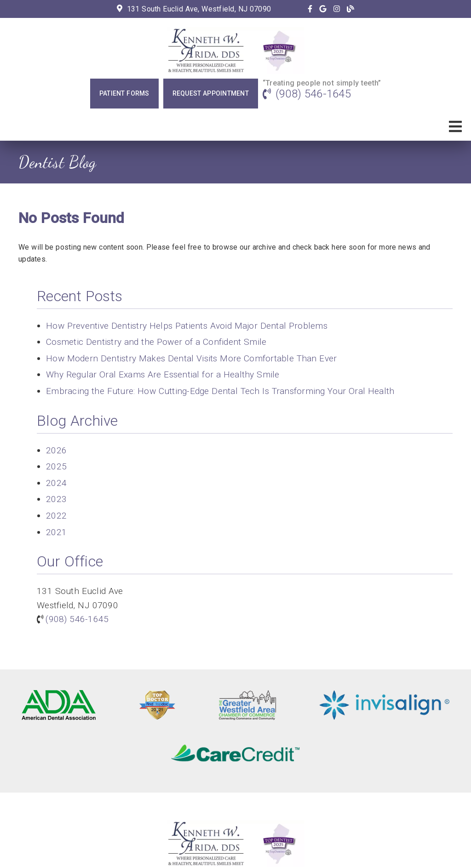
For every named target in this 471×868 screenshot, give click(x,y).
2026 (56, 450)
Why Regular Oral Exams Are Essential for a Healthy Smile (163, 374)
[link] (310, 9)
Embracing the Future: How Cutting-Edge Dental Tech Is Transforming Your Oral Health (220, 391)
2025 (56, 466)
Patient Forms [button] (124, 93)
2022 (56, 516)
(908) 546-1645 (313, 94)
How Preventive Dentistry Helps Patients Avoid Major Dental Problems (187, 326)
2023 (56, 499)
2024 (56, 483)
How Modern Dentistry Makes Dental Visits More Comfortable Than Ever (191, 358)
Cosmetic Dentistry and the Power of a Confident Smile (156, 342)
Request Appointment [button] (211, 93)
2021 (56, 532)
